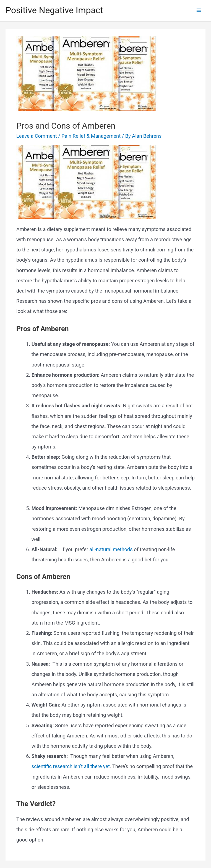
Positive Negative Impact (54, 10)
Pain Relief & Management (91, 136)
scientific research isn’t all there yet (71, 766)
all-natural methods (111, 549)
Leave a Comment (37, 136)
